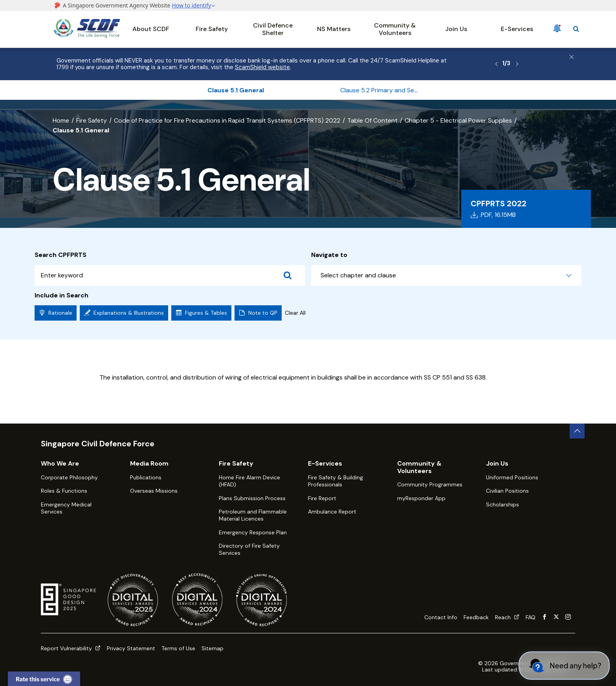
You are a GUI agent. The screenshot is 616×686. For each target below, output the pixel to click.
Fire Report (322, 498)
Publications (146, 477)
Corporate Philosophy (69, 477)
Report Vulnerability (71, 648)
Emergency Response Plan (253, 532)
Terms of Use (178, 648)
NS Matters (334, 29)
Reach (507, 617)
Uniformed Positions (512, 477)
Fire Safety (212, 29)
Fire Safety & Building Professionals (335, 481)
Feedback (476, 617)
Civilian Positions (507, 491)
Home (61, 120)
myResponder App (421, 498)
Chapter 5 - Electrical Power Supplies (458, 120)
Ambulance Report (332, 512)
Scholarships (502, 504)
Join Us (456, 29)
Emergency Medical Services (66, 508)
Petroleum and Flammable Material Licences (253, 515)
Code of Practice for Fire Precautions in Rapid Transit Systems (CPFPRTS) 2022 (227, 120)
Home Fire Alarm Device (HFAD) (249, 481)
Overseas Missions (154, 491)
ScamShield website (262, 67)
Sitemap (213, 648)
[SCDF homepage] (87, 36)
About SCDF (151, 29)
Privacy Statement (131, 648)
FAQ (531, 617)
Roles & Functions (64, 491)
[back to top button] (577, 431)
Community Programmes (430, 484)
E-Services (517, 29)
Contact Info (441, 617)
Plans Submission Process (252, 498)
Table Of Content (372, 120)
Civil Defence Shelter (273, 29)
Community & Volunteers (395, 29)
